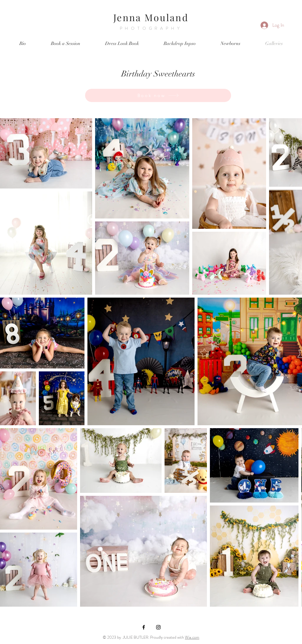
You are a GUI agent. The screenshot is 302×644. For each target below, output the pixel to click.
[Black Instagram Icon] (158, 627)
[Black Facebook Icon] (144, 627)
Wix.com (192, 637)
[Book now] (158, 95)
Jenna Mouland (151, 17)
